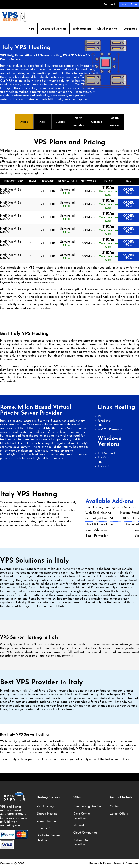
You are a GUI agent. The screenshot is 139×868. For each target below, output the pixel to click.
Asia (42, 122)
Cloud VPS (44, 828)
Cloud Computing (85, 833)
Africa (24, 122)
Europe (60, 122)
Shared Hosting (47, 814)
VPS (32, 29)
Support (110, 4)
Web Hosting (82, 29)
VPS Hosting (45, 807)
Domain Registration (87, 807)
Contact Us (117, 807)
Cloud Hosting (107, 29)
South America (115, 122)
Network (79, 826)
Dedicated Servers (53, 29)
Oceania (97, 122)
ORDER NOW (128, 191)
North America (78, 122)
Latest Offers (119, 814)
